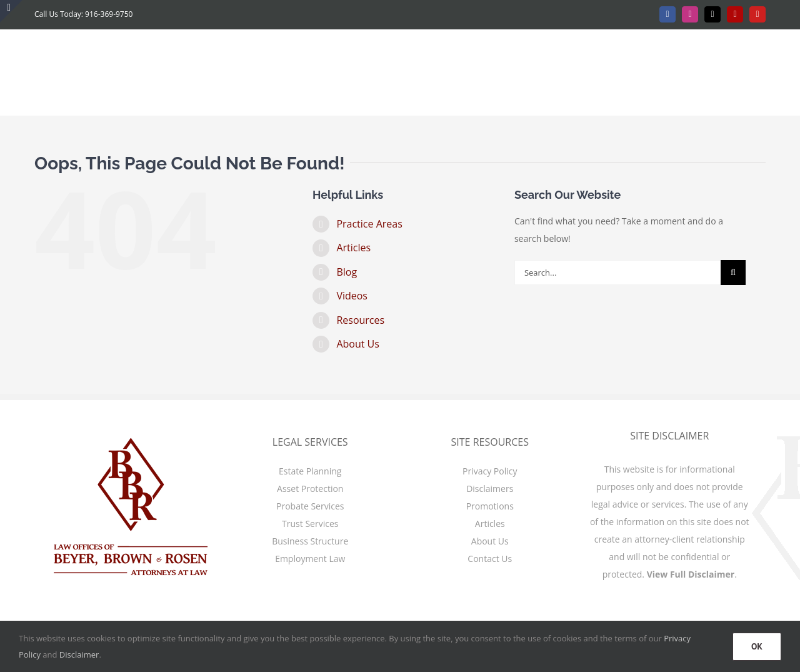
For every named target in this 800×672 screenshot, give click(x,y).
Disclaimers (490, 489)
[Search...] (617, 273)
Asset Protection (310, 489)
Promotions (490, 506)
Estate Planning (310, 471)
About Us (358, 344)
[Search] (733, 273)
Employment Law (310, 559)
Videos (352, 296)
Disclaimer (79, 654)
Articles (353, 248)
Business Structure (310, 541)
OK (757, 646)
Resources (360, 320)
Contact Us (490, 559)
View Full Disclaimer (691, 574)
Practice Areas (369, 224)
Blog (347, 272)
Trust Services (310, 524)
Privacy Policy (490, 471)
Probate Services (310, 506)
